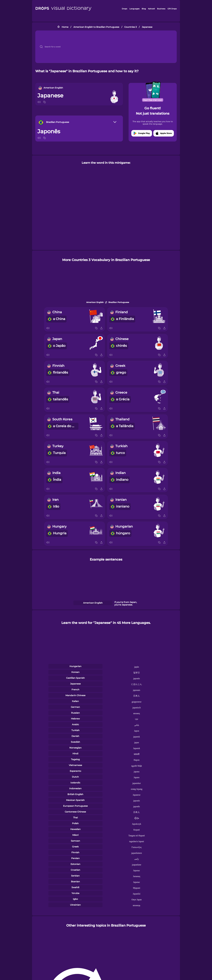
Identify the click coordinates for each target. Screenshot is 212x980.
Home (65, 27)
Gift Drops (172, 9)
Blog (144, 9)
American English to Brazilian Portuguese (96, 27)
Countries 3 (130, 27)
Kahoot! (151, 9)
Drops (125, 9)
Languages (134, 9)
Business (161, 9)
